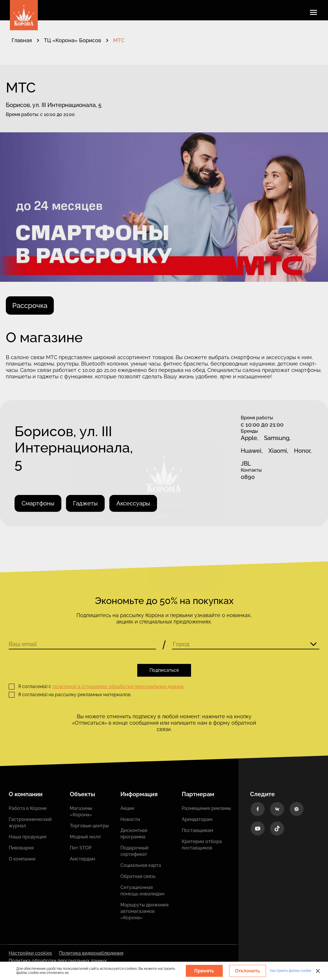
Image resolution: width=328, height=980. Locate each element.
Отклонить (247, 971)
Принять (204, 971)
